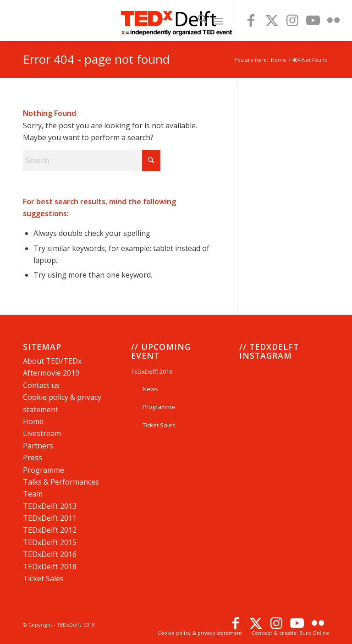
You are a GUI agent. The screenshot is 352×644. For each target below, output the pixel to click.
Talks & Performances (61, 482)
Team (33, 494)
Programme (44, 470)
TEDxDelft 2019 (152, 371)
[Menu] (218, 21)
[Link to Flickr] (334, 21)
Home (33, 421)
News (150, 389)
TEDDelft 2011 (50, 518)
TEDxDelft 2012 (50, 530)
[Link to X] (272, 21)
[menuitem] (198, 21)
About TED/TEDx (52, 361)
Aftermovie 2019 (51, 373)
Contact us (41, 385)
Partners (38, 446)
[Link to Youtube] (313, 21)
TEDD (50, 506)
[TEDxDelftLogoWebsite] (176, 21)
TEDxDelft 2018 (50, 567)
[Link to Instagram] (292, 21)
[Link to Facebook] (251, 21)
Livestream (42, 433)
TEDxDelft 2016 (50, 554)
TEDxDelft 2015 (50, 542)
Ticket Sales (43, 579)
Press (33, 458)
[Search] (198, 21)
